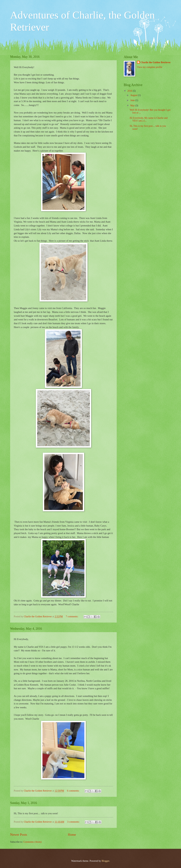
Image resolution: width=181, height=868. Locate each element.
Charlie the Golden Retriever (155, 62)
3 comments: (74, 822)
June (133, 100)
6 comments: (73, 791)
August (134, 95)
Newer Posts (19, 835)
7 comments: (72, 617)
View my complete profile (150, 67)
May (133, 106)
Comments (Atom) (32, 842)
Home (72, 835)
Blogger (105, 861)
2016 (130, 91)
